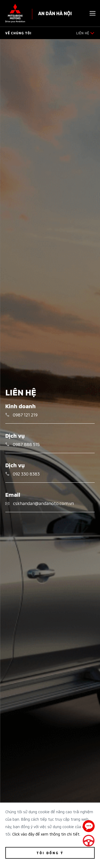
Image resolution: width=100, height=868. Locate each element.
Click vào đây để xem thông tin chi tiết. (46, 834)
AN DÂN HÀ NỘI (55, 13)
